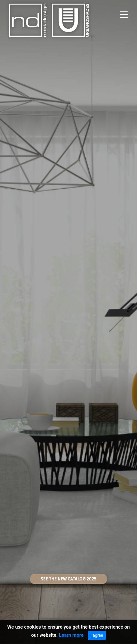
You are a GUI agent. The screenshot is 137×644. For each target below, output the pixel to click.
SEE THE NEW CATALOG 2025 (68, 579)
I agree (97, 636)
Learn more (71, 635)
